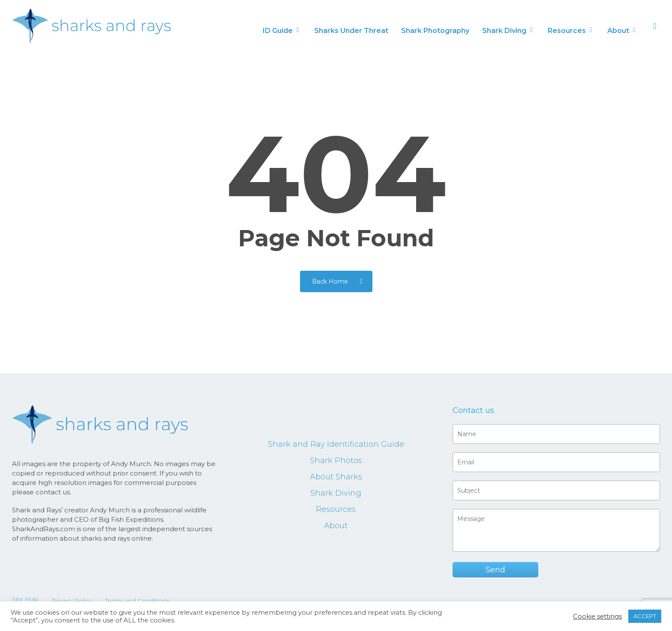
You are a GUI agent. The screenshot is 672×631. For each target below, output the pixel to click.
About (336, 526)
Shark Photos (336, 461)
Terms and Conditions (137, 601)
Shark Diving (336, 493)
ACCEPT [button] (645, 616)
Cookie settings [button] (597, 616)
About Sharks (336, 477)
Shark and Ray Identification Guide (336, 444)
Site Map (25, 599)
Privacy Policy (72, 601)
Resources (336, 509)
